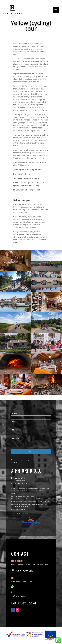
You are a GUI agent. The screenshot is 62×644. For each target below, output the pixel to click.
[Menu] (56, 10)
